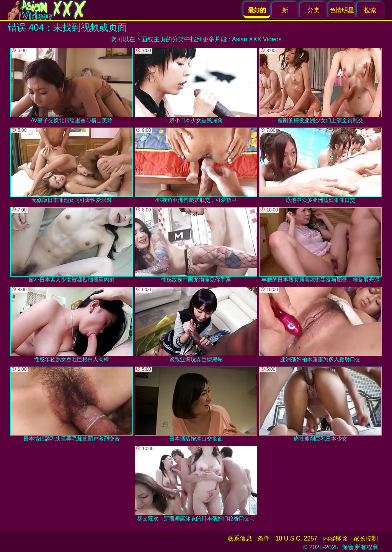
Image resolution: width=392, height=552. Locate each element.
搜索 (370, 10)
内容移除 (335, 538)
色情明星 (342, 10)
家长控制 (366, 538)
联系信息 (240, 538)
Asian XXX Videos (257, 39)
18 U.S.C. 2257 (296, 538)
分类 (314, 10)
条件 (264, 538)
